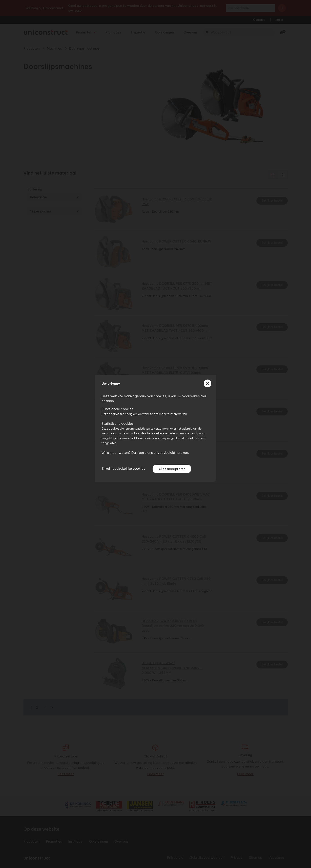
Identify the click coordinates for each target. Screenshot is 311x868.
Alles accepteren (172, 469)
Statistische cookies (118, 424)
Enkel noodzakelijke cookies (123, 469)
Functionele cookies (117, 409)
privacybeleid (164, 453)
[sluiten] (208, 383)
